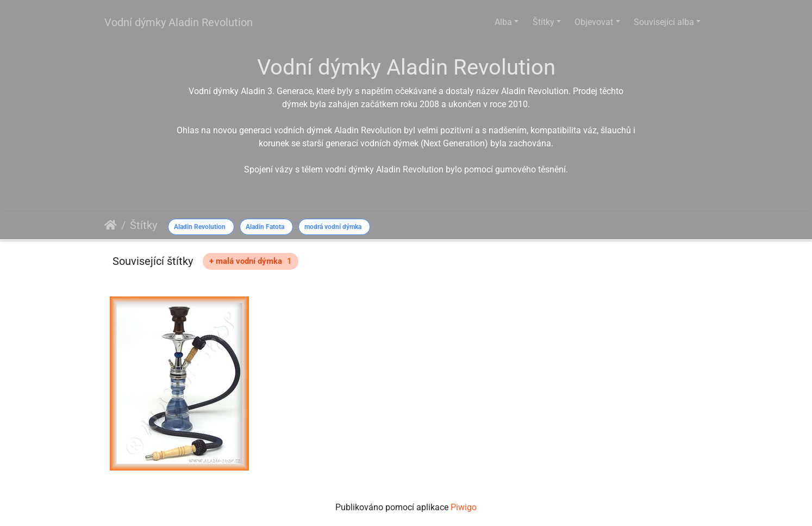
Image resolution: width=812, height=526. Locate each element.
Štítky (544, 22)
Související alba (664, 22)
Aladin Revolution (200, 227)
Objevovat (594, 22)
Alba (503, 22)
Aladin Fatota (265, 227)
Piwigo (464, 507)
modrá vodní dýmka (333, 227)
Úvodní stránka (111, 225)
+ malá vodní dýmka (251, 261)
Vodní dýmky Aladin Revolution (179, 22)
